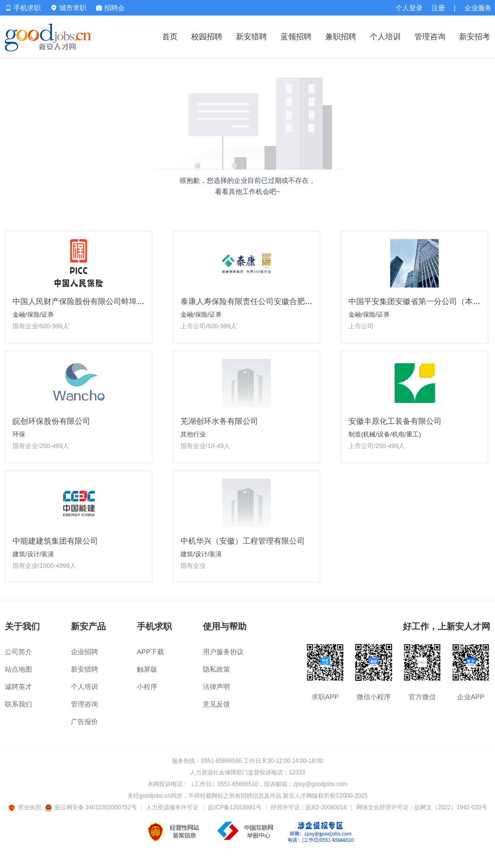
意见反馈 (216, 704)
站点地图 (18, 669)
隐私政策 (216, 669)
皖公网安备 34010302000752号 (91, 807)
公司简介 (18, 652)
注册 (438, 8)
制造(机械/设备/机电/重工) (385, 434)
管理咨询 (430, 37)
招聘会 (110, 8)
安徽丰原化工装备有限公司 (395, 421)
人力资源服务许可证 (172, 807)
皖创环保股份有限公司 (51, 421)
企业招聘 (84, 652)
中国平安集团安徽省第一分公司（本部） (418, 301)
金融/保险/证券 (33, 314)
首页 (170, 37)
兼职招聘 (341, 37)
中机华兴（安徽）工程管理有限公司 (243, 541)
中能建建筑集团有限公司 (55, 541)
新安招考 (475, 37)
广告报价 (84, 722)
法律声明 (216, 687)
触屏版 (147, 669)
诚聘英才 (18, 687)
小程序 (147, 687)
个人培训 (385, 37)
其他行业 (193, 434)
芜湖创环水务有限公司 (219, 421)
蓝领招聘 (296, 37)
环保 (19, 434)
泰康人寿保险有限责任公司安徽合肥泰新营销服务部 (270, 301)
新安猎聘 (251, 37)
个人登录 (409, 8)
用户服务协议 (223, 652)
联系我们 (18, 704)
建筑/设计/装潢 (33, 554)
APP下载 (150, 652)
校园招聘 (207, 37)
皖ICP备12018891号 (235, 807)
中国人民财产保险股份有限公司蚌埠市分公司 (90, 301)
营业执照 (26, 807)
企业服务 (478, 8)
